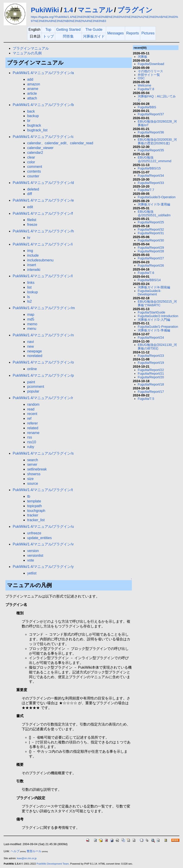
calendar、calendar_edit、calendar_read (60, 143)
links (31, 283)
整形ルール (34, 851)
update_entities (39, 538)
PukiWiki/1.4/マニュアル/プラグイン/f (43, 213)
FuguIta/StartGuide (152, 312)
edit (30, 207)
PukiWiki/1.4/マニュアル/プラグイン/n (43, 335)
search (33, 460)
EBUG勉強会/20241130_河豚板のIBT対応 (157, 347)
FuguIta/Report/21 (151, 374)
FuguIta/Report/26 (151, 265)
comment (35, 167)
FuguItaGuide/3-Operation (157, 197)
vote (31, 560)
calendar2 (35, 153)
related (33, 428)
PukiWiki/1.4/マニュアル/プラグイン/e (43, 200)
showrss (34, 474)
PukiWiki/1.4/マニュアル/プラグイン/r (43, 398)
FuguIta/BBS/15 (149, 168)
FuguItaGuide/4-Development (150, 293)
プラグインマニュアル (31, 48)
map (31, 315)
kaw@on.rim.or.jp (27, 858)
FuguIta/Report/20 (151, 377)
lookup (32, 292)
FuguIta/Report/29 (151, 248)
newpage (34, 351)
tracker (33, 515)
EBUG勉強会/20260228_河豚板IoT (157, 123)
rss (30, 437)
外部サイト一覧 (149, 75)
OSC (141, 78)
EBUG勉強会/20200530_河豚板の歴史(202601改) (157, 141)
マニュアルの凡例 (27, 53)
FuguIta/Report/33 (151, 183)
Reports (133, 33)
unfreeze (34, 533)
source (33, 483)
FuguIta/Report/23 (151, 356)
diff (30, 194)
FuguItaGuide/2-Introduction (158, 316)
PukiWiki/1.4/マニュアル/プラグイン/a (43, 73)
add (30, 79)
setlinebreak (37, 469)
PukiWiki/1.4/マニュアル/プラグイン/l (43, 276)
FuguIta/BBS (147, 107)
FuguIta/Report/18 (151, 384)
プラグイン (135, 10)
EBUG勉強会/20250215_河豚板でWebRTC (157, 303)
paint (31, 382)
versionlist (35, 556)
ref (29, 418)
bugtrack (34, 125)
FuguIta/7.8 (146, 89)
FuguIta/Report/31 (151, 233)
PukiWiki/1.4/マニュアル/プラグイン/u (43, 527)
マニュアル (95, 10)
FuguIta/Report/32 (151, 229)
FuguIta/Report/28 (151, 251)
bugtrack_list (37, 130)
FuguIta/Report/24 (151, 338)
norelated (35, 356)
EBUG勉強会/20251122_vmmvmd (154, 159)
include (33, 255)
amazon (34, 84)
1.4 (68, 10)
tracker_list (36, 520)
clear (31, 157)
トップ (48, 36)
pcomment (36, 387)
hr (29, 238)
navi (30, 342)
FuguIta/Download (151, 64)
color (31, 162)
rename (33, 433)
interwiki (34, 270)
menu (32, 329)
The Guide (94, 30)
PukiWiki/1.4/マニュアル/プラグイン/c (43, 137)
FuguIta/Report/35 (151, 150)
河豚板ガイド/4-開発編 (154, 287)
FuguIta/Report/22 (151, 370)
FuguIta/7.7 (146, 190)
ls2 (29, 301)
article (32, 93)
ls (29, 297)
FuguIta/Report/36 (151, 132)
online (32, 369)
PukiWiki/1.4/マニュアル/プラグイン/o (43, 362)
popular (33, 391)
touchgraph (36, 511)
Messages (115, 33)
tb (29, 496)
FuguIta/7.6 (146, 273)
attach (32, 98)
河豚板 (143, 57)
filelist (32, 220)
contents (34, 171)
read (31, 409)
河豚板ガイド (94, 36)
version (33, 551)
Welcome (145, 85)
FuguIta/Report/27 (151, 258)
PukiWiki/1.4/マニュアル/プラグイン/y (43, 567)
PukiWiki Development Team (53, 864)
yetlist (32, 573)
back (31, 111)
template (34, 501)
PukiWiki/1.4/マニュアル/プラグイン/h (43, 231)
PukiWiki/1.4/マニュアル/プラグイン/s (43, 453)
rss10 (32, 442)
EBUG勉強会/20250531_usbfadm (154, 213)
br (29, 121)
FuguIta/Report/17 (151, 392)
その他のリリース (150, 71)
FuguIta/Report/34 (151, 176)
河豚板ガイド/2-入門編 (154, 320)
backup (33, 116)
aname (33, 89)
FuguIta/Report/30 (151, 240)
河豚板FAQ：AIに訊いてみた (157, 98)
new (30, 346)
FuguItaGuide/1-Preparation (158, 327)
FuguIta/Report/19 (151, 363)
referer (32, 423)
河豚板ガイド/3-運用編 (154, 204)
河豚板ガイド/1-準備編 (154, 330)
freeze (32, 225)
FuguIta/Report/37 (151, 114)
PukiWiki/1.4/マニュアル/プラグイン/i (43, 244)
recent (32, 414)
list (29, 287)
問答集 (68, 36)
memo (32, 324)
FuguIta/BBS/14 (149, 280)
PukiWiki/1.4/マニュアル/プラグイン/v (43, 544)
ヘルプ (15, 851)
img (30, 251)
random (33, 404)
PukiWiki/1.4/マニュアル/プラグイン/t (43, 490)
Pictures (148, 33)
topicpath (34, 506)
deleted (33, 189)
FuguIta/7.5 (146, 399)
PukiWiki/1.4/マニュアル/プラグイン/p (43, 375)
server (32, 464)
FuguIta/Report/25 (151, 222)
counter (33, 176)
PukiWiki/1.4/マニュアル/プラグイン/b (43, 105)
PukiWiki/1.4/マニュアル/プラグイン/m (44, 308)
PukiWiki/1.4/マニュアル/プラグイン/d (43, 183)
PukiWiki (45, 10)
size (30, 479)
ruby (31, 447)
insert (32, 265)
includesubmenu (40, 260)
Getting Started (69, 30)
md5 (31, 319)
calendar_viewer (40, 148)
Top (48, 30)
